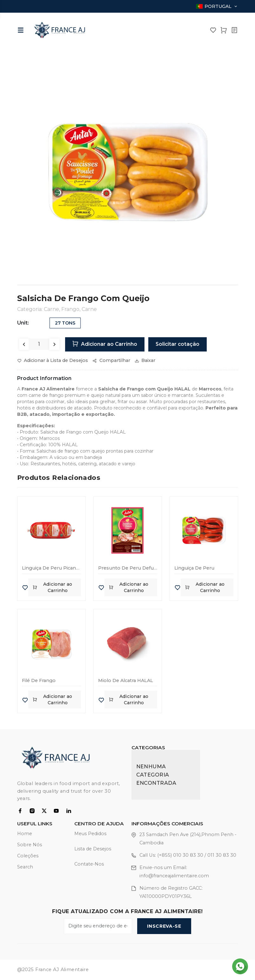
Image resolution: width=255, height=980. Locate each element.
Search (25, 867)
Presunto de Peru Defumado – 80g (128, 568)
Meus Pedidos (91, 834)
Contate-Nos (89, 864)
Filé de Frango (39, 681)
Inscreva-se (164, 926)
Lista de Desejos (93, 849)
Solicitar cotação (178, 344)
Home (25, 834)
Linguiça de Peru (195, 568)
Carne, (53, 309)
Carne (89, 309)
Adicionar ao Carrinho (106, 344)
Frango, (71, 309)
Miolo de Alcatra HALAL (126, 681)
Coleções (28, 856)
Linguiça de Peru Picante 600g (51, 568)
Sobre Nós (30, 845)
